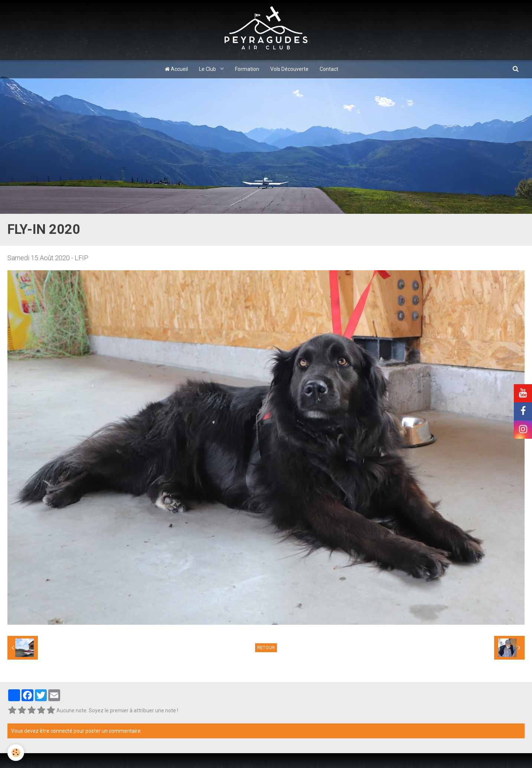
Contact (329, 69)
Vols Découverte (289, 69)
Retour (266, 648)
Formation (247, 69)
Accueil (176, 69)
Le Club (208, 69)
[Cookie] (16, 753)
